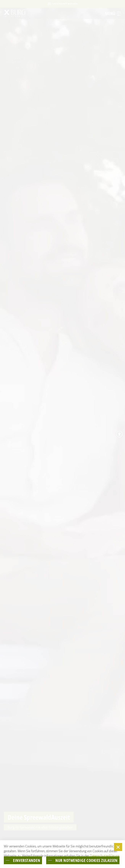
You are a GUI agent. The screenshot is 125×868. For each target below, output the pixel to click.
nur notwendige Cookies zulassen (86, 860)
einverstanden (27, 860)
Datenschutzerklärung (105, 856)
